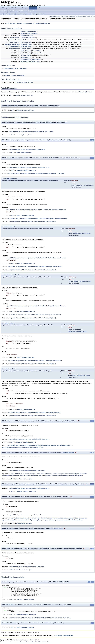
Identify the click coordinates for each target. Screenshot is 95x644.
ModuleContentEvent (37, 53)
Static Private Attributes (81, 16)
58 (12, 110)
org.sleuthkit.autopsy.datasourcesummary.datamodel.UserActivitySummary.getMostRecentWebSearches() (38, 219)
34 (12, 615)
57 (12, 153)
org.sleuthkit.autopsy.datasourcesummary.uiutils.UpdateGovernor (27, 149)
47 (12, 492)
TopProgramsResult (13, 49)
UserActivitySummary (10, 75)
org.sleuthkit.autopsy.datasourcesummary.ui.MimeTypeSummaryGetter (22, 476)
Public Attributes (64, 16)
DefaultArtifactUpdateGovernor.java (26, 170)
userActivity (21, 75)
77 (12, 357)
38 (12, 442)
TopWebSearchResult (13, 40)
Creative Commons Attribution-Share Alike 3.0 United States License (33, 642)
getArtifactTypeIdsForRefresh (29, 33)
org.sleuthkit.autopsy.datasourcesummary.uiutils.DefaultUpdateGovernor (29, 167)
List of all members (91, 16)
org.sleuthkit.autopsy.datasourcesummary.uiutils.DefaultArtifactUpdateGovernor (28, 23)
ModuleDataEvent (37, 51)
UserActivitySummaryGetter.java (24, 95)
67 (12, 523)
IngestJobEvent (15, 38)
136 (12, 264)
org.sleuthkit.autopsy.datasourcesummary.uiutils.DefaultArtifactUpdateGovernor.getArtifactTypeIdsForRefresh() (39, 445)
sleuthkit (7, 14)
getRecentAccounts (26, 42)
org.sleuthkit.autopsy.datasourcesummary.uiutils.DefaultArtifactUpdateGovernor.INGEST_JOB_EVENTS (37, 174)
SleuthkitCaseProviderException (84, 185)
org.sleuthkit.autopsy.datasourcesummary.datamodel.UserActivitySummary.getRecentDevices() (35, 315)
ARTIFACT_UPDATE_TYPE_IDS (24, 82)
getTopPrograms (25, 49)
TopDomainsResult (14, 46)
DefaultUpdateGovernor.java (24, 153)
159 (12, 409)
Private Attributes (72, 16)
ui (29, 14)
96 (12, 215)
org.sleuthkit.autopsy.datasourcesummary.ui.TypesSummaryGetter (69, 474)
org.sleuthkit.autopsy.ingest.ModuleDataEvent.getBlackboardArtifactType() (23, 447)
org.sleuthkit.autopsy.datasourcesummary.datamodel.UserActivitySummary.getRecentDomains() (35, 361)
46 (12, 600)
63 (12, 135)
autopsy (13, 14)
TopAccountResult (14, 42)
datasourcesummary (21, 14)
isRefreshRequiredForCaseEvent (30, 62)
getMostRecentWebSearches (29, 40)
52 (12, 170)
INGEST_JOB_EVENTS (21, 69)
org (2, 14)
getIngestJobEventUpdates (28, 38)
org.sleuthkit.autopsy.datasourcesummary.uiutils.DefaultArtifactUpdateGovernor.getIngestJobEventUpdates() (40, 618)
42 (12, 479)
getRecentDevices (26, 44)
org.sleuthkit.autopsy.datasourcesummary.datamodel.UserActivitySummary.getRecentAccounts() (35, 267)
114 (12, 312)
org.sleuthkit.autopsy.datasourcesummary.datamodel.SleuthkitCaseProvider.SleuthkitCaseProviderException (36, 210)
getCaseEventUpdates (27, 36)
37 (12, 570)
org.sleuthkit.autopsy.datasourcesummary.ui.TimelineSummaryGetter (63, 476)
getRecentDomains (26, 46)
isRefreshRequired (26, 51)
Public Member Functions (55, 16)
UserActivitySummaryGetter (38, 14)
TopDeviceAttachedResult (12, 44)
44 (11, 95)
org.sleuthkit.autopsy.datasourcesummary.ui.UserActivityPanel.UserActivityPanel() (33, 222)
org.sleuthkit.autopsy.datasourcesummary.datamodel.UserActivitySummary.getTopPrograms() (34, 413)
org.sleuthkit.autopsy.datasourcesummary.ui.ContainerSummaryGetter (30, 474)
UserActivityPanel (84, 92)
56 (12, 627)
